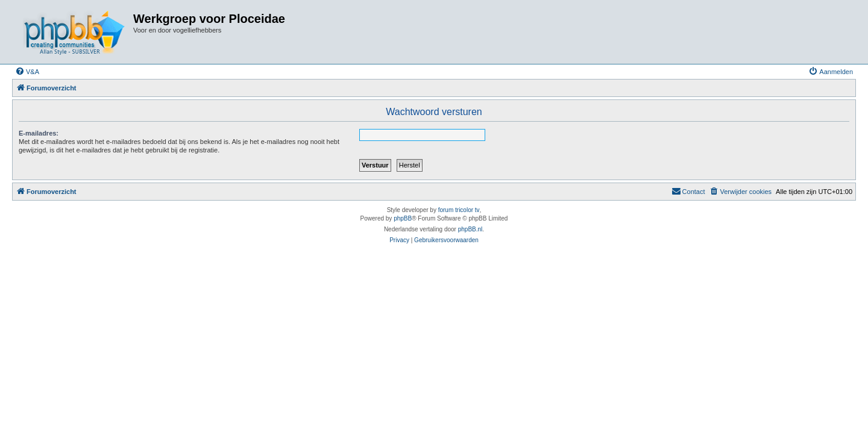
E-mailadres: (39, 133)
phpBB (403, 218)
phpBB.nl (470, 229)
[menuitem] (27, 72)
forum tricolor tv (459, 210)
